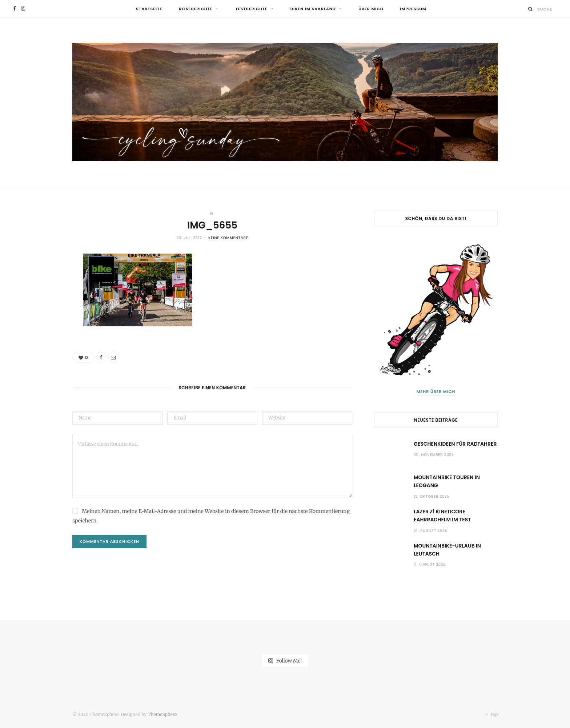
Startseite (149, 9)
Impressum (413, 9)
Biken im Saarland (313, 9)
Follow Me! (285, 661)
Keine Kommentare (228, 238)
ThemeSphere (162, 714)
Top (491, 714)
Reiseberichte (196, 9)
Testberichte (252, 9)
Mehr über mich (436, 391)
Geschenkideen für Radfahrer (455, 444)
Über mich (371, 9)
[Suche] (531, 9)
